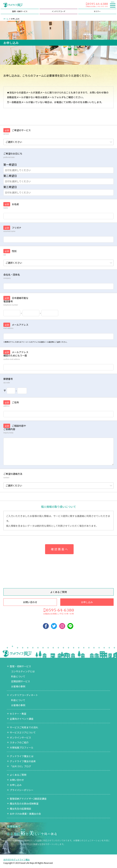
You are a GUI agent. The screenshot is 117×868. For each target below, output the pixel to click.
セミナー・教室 (18, 714)
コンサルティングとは (23, 671)
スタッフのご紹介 (19, 742)
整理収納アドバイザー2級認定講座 (28, 799)
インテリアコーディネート (24, 695)
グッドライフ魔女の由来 (23, 761)
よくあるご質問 (59, 592)
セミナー (97, 11)
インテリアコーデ (59, 11)
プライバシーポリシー (22, 790)
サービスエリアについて (23, 732)
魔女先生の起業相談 (20, 809)
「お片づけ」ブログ (20, 766)
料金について (18, 676)
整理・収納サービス (20, 11)
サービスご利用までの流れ (24, 727)
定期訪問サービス (21, 681)
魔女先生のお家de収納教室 (24, 804)
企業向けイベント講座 (22, 719)
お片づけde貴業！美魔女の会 (25, 814)
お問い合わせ (30, 602)
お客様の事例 (18, 686)
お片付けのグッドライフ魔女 (17, 859)
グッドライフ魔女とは (22, 756)
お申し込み (87, 602)
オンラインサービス (20, 737)
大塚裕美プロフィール (22, 747)
